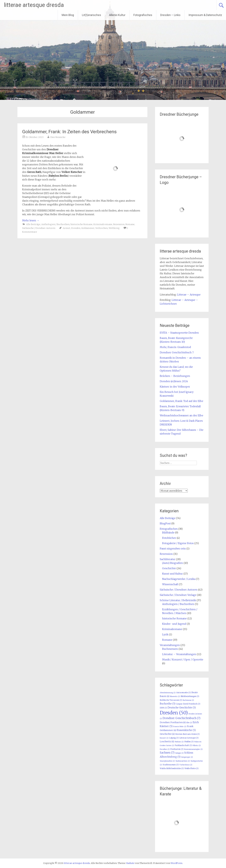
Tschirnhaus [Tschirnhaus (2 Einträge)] (186, 765)
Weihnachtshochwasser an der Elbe (182, 415)
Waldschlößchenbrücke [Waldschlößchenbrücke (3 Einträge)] (172, 768)
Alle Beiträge (33, 224)
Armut (66, 228)
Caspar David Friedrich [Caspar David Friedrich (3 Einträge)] (188, 704)
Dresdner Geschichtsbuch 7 (177, 352)
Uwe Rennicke (58, 137)
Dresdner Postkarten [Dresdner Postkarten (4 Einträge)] (173, 722)
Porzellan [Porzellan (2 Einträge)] (165, 749)
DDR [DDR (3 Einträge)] (163, 708)
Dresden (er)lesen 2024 (174, 381)
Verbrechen (101, 228)
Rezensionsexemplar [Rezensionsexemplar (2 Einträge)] (193, 749)
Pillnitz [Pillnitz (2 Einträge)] (197, 745)
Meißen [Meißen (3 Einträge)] (189, 742)
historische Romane (81, 224)
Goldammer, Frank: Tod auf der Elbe (182, 401)
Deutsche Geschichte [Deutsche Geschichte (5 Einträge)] (182, 708)
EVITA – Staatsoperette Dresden (179, 333)
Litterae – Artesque (189, 295)
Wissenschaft (170, 584)
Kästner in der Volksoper (175, 387)
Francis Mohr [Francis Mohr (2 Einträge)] (180, 727)
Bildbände (168, 533)
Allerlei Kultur (117, 15)
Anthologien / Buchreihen (55, 224)
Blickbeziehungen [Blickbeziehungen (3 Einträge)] (190, 696)
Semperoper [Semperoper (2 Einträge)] (187, 757)
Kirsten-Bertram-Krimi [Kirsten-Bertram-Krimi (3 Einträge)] (187, 734)
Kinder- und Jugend (174, 624)
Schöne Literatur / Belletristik (178, 600)
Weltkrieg (114, 228)
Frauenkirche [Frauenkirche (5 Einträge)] (186, 730)
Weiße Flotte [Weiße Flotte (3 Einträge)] (191, 768)
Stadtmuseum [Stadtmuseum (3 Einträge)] (171, 765)
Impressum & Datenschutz (205, 15)
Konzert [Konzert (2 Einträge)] (164, 738)
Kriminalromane (103, 224)
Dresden (76, 228)
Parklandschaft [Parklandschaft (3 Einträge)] (183, 745)
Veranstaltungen (170, 645)
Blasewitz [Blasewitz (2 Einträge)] (175, 696)
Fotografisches (143, 15)
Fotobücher (169, 538)
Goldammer (88, 228)
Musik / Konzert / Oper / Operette (183, 660)
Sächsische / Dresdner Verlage (178, 595)
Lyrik (165, 634)
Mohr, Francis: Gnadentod (175, 347)
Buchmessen (170, 649)
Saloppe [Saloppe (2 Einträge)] (179, 753)
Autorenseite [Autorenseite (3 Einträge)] (184, 693)
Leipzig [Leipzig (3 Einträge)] (174, 738)
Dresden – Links (170, 15)
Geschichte (169, 568)
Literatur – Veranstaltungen (179, 654)
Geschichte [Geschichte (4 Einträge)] (167, 734)
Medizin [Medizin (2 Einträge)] (179, 742)
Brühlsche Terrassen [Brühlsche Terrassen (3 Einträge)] (171, 700)
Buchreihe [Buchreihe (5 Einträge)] (168, 704)
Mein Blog (68, 15)
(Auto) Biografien (173, 563)
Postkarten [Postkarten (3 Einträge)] (177, 749)
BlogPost (165, 523)
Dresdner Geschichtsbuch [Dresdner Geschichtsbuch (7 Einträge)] (182, 718)
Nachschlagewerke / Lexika (179, 579)
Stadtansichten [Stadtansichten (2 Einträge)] (183, 761)
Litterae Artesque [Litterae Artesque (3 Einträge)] (189, 738)
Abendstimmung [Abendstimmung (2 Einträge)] (168, 693)
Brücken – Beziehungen (175, 376)
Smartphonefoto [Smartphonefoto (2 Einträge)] (167, 761)
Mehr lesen (31, 220)
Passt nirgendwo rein (173, 549)
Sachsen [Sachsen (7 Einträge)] (167, 753)
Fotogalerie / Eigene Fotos (178, 543)
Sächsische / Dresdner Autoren (39, 228)
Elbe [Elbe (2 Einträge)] (189, 723)
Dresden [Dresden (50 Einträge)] (174, 713)
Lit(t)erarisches (91, 15)
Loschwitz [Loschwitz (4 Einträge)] (167, 741)
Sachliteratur (168, 559)
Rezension (119, 224)
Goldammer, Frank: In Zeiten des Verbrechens (69, 132)
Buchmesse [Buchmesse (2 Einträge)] (188, 700)
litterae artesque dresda (34, 5)
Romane (130, 224)
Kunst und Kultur (172, 574)
